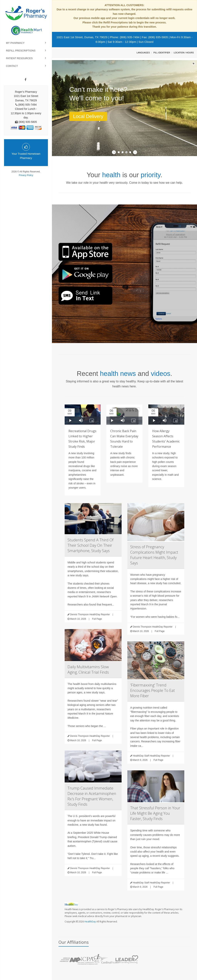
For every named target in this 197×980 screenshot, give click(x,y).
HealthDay (90, 922)
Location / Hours (184, 53)
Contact (12, 66)
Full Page (97, 619)
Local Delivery (88, 116)
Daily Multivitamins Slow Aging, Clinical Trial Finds (88, 669)
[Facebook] (25, 80)
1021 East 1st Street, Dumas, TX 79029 (82, 37)
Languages (143, 53)
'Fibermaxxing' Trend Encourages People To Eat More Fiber (153, 690)
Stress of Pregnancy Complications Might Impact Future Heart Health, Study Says (154, 555)
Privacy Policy (26, 175)
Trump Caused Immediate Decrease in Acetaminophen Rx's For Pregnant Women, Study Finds (92, 796)
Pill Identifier (162, 53)
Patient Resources (19, 58)
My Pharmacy (15, 43)
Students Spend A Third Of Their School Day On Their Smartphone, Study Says (91, 545)
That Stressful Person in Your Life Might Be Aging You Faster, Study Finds (155, 813)
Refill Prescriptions (21, 51)
